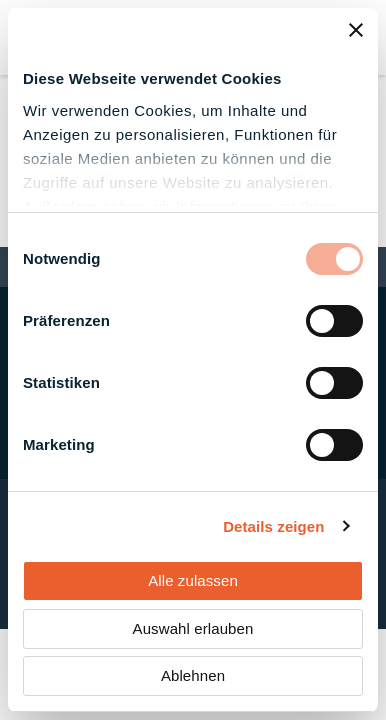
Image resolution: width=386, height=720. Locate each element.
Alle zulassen (193, 580)
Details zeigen (273, 526)
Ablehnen (193, 675)
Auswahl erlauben (193, 628)
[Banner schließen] (356, 30)
